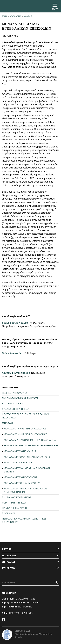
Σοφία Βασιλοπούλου (15, 323)
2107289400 (33, 603)
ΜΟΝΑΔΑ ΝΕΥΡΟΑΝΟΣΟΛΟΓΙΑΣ (21, 477)
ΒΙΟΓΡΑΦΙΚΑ (9, 513)
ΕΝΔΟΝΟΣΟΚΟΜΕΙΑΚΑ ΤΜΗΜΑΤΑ (20, 398)
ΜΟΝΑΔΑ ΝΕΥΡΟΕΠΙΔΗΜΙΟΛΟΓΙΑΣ (22, 483)
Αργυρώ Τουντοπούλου (16, 373)
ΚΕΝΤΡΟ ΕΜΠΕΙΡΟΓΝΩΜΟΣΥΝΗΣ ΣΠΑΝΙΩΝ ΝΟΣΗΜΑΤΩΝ (25, 416)
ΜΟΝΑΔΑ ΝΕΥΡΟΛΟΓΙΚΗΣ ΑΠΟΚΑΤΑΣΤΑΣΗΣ (27, 457)
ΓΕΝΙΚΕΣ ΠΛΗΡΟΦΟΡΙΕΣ (15, 393)
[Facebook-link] (4, 620)
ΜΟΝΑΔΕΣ (28, 16)
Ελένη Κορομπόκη (13, 353)
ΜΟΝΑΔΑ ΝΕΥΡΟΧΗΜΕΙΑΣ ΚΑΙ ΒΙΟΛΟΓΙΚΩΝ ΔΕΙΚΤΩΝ (27, 470)
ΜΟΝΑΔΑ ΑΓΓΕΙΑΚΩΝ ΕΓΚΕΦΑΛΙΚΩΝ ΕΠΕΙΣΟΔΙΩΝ (31, 446)
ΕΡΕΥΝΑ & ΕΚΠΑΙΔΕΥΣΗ (14, 508)
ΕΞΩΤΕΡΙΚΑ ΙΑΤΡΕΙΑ (12, 403)
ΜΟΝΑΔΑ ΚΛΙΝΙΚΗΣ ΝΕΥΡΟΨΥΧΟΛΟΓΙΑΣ (25, 429)
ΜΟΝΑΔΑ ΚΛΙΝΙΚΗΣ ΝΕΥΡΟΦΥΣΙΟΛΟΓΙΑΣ (25, 434)
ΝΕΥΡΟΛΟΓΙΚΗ (16, 16)
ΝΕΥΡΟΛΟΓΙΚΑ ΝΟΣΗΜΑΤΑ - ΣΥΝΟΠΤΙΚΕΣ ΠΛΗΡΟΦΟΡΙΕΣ (24, 520)
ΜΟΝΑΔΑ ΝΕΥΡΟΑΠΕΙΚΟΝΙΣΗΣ (20, 451)
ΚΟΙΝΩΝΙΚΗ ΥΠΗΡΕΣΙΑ (14, 503)
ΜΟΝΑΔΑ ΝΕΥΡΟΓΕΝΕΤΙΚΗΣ (19, 463)
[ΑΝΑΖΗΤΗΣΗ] (30, 583)
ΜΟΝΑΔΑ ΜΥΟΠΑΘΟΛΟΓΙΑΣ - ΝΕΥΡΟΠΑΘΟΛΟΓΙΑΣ (30, 440)
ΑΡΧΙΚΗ (5, 16)
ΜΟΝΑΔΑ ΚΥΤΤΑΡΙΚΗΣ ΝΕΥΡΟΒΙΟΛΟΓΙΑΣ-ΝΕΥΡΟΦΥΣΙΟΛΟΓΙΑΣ (26, 490)
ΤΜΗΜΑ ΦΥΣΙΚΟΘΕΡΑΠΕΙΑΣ (17, 497)
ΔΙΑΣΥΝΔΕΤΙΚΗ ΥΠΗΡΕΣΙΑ (15, 409)
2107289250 (26, 607)
